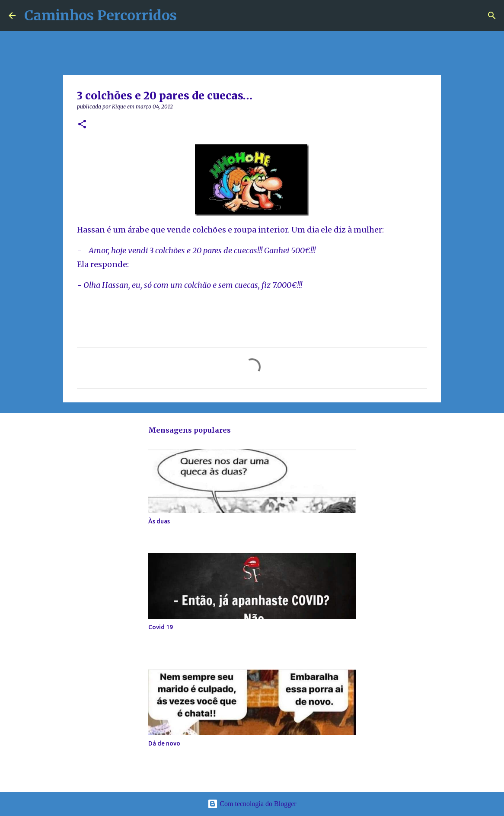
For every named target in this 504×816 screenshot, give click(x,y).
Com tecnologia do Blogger (252, 804)
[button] (82, 125)
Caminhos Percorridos (100, 16)
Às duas (159, 521)
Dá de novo (164, 743)
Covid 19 (161, 627)
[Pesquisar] (492, 16)
